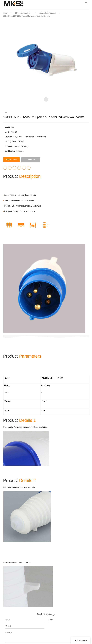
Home (5, 13)
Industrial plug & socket (48, 13)
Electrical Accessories (24, 13)
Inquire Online (13, 160)
